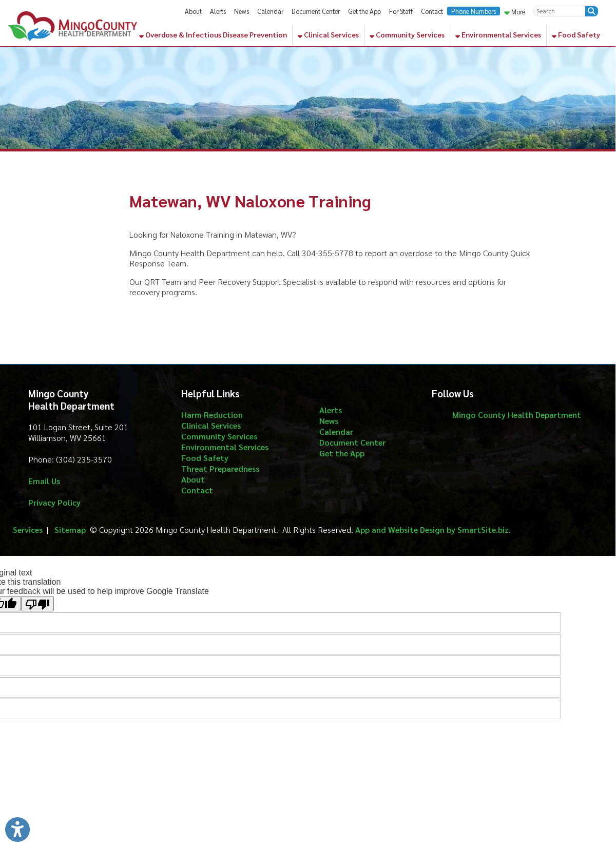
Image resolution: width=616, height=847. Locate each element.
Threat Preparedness (220, 468)
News (242, 11)
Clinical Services (328, 34)
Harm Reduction (212, 415)
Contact (432, 11)
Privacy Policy (54, 502)
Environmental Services (498, 34)
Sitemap (70, 530)
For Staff (401, 11)
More (515, 11)
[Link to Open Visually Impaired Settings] (17, 830)
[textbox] (560, 11)
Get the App (364, 11)
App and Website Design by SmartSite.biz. (433, 530)
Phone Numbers (474, 11)
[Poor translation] (37, 604)
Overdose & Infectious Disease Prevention (213, 34)
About (193, 11)
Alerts (218, 11)
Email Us (44, 481)
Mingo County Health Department (517, 415)
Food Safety (576, 34)
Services (28, 530)
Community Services (407, 34)
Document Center (316, 11)
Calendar (270, 11)
